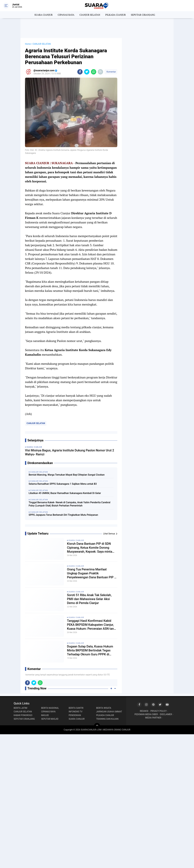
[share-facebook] (80, 72)
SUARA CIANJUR (43, 15)
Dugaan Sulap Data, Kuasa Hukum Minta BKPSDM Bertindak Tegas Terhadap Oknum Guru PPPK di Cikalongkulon (90, 650)
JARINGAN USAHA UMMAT (109, 712)
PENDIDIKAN (75, 715)
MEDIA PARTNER (153, 718)
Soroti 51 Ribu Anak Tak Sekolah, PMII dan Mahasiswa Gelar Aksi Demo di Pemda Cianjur (89, 599)
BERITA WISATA (104, 708)
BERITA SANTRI (76, 708)
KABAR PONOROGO (23, 715)
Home (28, 44)
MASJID (45, 715)
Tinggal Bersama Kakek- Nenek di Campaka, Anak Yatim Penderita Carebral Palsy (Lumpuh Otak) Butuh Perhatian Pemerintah (69, 504)
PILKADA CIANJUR (116, 15)
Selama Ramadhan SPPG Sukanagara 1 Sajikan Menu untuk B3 (63, 484)
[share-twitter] (87, 72)
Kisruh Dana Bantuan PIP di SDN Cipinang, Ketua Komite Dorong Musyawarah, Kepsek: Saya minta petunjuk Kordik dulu (90, 548)
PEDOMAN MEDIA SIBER (146, 714)
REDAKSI (144, 711)
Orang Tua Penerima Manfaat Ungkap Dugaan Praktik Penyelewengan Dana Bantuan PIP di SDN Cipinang (92, 573)
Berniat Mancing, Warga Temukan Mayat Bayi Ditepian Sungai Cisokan (67, 475)
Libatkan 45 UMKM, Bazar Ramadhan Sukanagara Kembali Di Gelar (65, 493)
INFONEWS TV (75, 712)
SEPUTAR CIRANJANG (143, 15)
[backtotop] (97, 726)
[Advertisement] (97, 28)
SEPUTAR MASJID (50, 719)
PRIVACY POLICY (158, 711)
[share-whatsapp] (94, 72)
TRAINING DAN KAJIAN (107, 719)
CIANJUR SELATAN (90, 15)
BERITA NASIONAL (50, 708)
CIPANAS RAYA (66, 15)
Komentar (111, 72)
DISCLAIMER (166, 714)
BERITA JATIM (20, 708)
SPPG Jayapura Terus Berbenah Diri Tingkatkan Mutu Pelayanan (63, 515)
